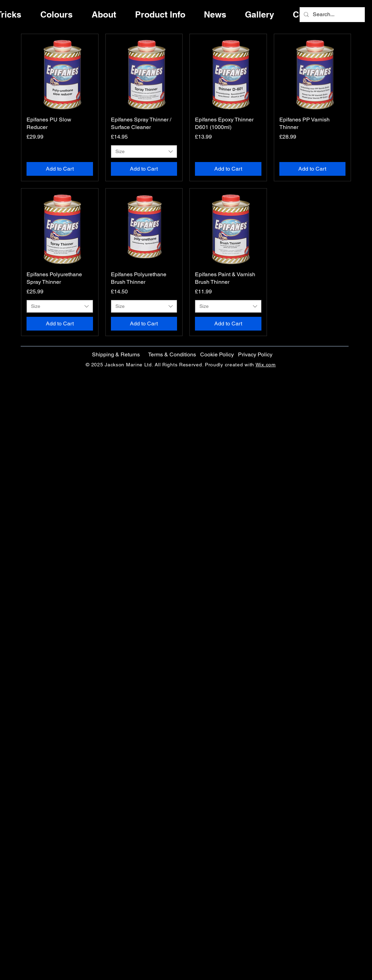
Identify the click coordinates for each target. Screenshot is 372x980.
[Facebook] (349, 473)
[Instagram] (349, 502)
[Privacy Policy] (255, 355)
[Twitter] (349, 488)
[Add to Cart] (60, 169)
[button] (217, 355)
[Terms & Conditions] (172, 355)
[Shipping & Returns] (116, 355)
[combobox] (144, 152)
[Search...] (332, 15)
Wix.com (266, 365)
